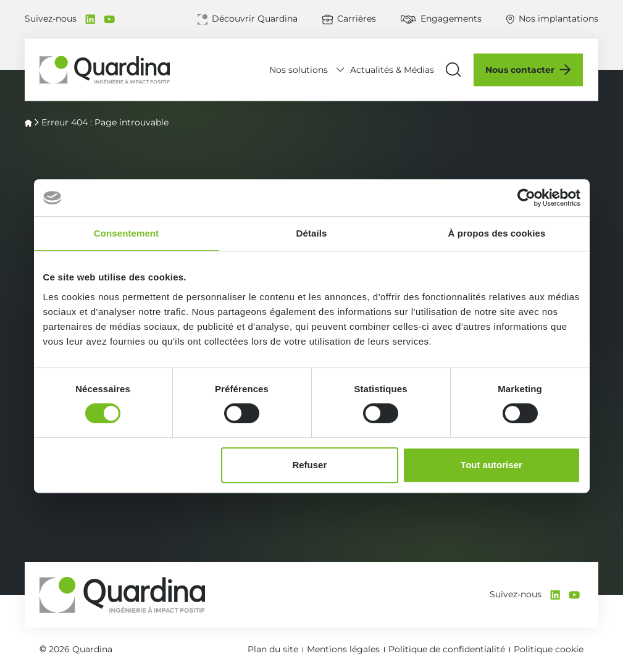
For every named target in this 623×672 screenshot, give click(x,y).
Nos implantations (558, 19)
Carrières (357, 19)
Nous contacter (521, 70)
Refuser (309, 465)
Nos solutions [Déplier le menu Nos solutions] (300, 69)
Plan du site (273, 649)
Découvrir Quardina (255, 19)
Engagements (451, 19)
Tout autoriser (491, 465)
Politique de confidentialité (447, 649)
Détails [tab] (312, 233)
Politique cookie (549, 649)
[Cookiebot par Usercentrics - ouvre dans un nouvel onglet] (526, 198)
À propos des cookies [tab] (497, 233)
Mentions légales (343, 649)
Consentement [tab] (126, 233)
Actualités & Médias (393, 70)
